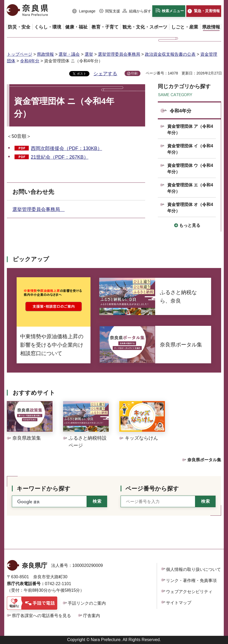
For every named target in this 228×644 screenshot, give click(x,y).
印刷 (134, 73)
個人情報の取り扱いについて (193, 569)
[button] (84, 11)
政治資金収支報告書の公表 (170, 54)
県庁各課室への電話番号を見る (41, 616)
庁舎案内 (92, 616)
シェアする (105, 74)
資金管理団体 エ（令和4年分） (190, 188)
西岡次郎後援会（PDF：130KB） (66, 148)
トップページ (20, 54)
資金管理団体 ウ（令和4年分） (190, 169)
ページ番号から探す (152, 489)
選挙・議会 (69, 54)
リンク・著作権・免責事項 (191, 580)
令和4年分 (30, 61)
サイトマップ (179, 603)
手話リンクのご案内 (87, 603)
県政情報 (45, 54)
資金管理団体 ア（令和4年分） (190, 130)
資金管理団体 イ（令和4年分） (190, 149)
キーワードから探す (44, 489)
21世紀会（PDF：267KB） (60, 157)
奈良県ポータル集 (204, 460)
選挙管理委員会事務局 (119, 54)
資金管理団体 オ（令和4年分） (190, 208)
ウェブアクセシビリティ (189, 592)
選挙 (89, 54)
